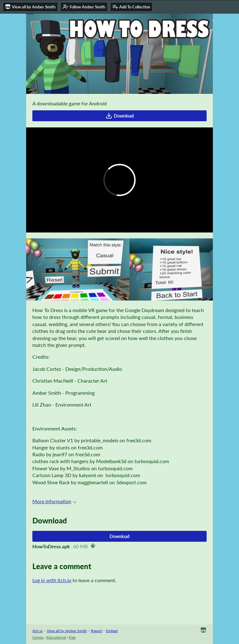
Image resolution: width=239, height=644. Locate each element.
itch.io (37, 631)
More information (54, 501)
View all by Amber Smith (67, 631)
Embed (112, 631)
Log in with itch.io (52, 580)
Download (120, 116)
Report (96, 631)
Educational (56, 637)
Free (72, 637)
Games (38, 637)
